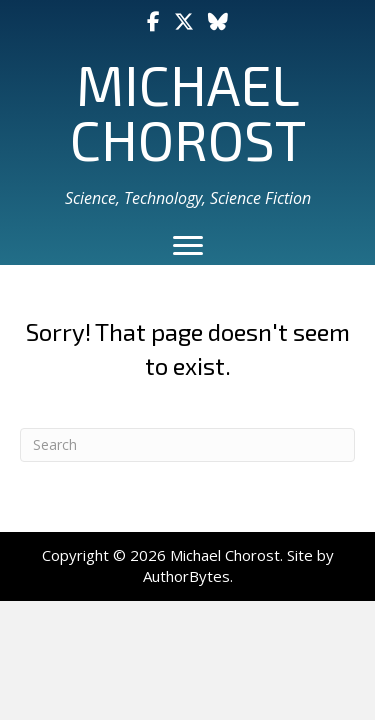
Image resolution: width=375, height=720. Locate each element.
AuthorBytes (186, 576)
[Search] (187, 445)
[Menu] (188, 246)
